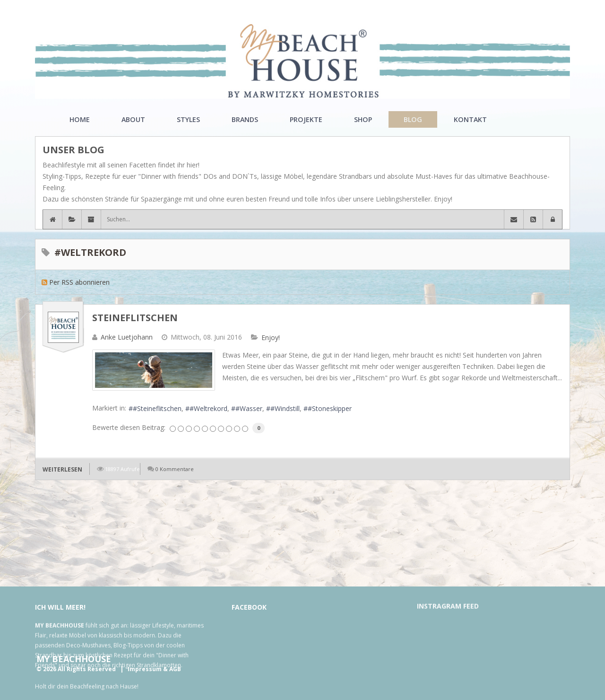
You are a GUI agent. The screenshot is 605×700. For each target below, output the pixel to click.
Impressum (145, 669)
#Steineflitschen (157, 408)
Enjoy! (271, 338)
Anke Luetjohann (127, 337)
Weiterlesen (62, 469)
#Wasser (249, 408)
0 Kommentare (175, 469)
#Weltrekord (208, 408)
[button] (553, 219)
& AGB (172, 669)
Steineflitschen (135, 318)
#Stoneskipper (330, 408)
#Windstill (285, 408)
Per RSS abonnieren (79, 282)
